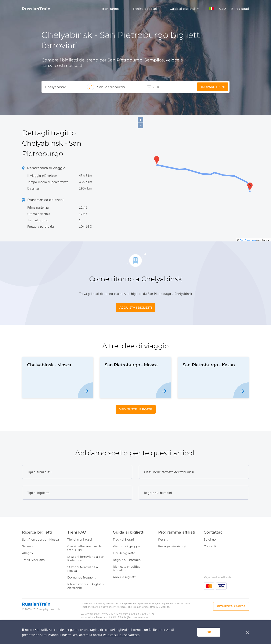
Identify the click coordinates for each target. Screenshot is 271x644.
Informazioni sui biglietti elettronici (86, 586)
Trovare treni (213, 87)
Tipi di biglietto (124, 553)
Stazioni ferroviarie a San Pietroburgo (86, 558)
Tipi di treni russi (80, 539)
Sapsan (27, 546)
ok (209, 632)
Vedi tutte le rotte (136, 409)
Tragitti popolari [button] (145, 9)
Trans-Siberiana (33, 560)
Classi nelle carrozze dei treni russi (85, 548)
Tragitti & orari (123, 539)
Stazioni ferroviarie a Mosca (83, 569)
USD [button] (223, 9)
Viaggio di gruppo (126, 546)
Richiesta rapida (231, 606)
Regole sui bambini (127, 560)
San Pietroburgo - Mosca (40, 539)
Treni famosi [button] (111, 9)
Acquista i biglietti (136, 308)
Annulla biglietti (125, 577)
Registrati (242, 9)
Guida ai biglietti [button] (183, 9)
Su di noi (210, 539)
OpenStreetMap (248, 240)
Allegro (27, 553)
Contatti (210, 546)
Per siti (163, 539)
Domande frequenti (82, 577)
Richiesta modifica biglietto (127, 568)
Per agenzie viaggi (172, 546)
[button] (212, 9)
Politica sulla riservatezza (121, 635)
